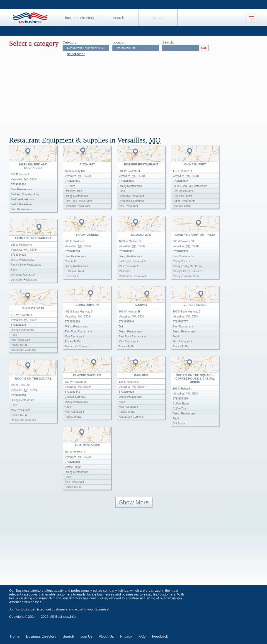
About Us (106, 636)
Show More (134, 502)
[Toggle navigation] (252, 18)
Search (119, 18)
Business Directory (80, 18)
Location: (119, 42)
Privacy (126, 636)
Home (15, 636)
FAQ (142, 636)
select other (76, 54)
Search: (168, 42)
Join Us (158, 18)
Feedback (160, 636)
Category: (70, 42)
